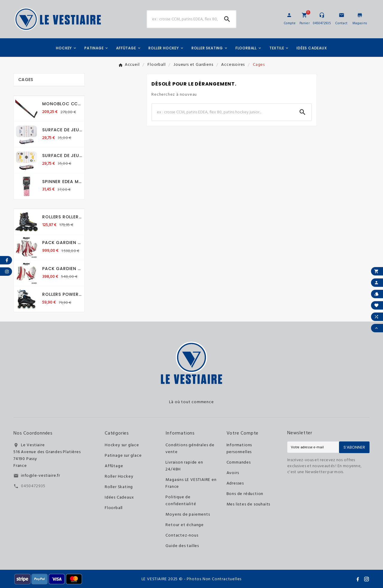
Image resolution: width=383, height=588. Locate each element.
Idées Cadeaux (119, 498)
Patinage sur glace (123, 456)
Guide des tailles (182, 546)
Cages (26, 80)
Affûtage (114, 466)
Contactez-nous (182, 536)
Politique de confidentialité (181, 501)
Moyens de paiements (188, 515)
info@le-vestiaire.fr (41, 476)
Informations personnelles (239, 449)
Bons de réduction (245, 494)
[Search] (227, 19)
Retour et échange (185, 525)
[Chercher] (183, 19)
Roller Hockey (119, 477)
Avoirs (233, 473)
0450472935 (33, 486)
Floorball (114, 508)
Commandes (239, 463)
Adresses (235, 483)
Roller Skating (119, 487)
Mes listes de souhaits (249, 504)
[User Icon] (289, 15)
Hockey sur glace (122, 445)
